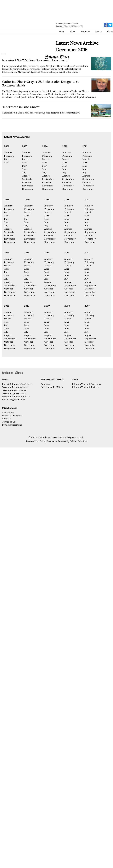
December (28, 189)
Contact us (8, 412)
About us (7, 419)
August (26, 176)
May (24, 166)
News (72, 32)
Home (61, 32)
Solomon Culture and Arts (16, 396)
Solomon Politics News (14, 390)
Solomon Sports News (14, 393)
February (9, 156)
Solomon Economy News (15, 387)
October (27, 182)
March (8, 159)
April (7, 162)
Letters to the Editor (52, 387)
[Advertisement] (26, 27)
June (25, 169)
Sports (98, 32)
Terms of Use (9, 422)
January (8, 153)
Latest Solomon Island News (17, 384)
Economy (85, 32)
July (24, 172)
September (28, 179)
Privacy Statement (12, 425)
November (28, 186)
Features (46, 384)
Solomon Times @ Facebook (86, 384)
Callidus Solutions (79, 441)
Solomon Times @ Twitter (85, 387)
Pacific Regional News (14, 400)
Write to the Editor (12, 416)
